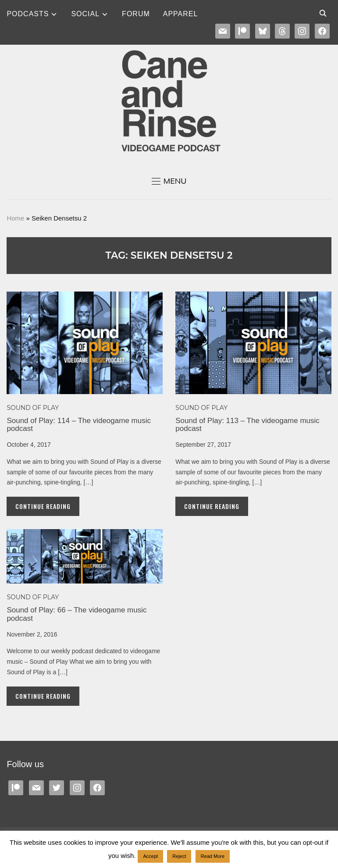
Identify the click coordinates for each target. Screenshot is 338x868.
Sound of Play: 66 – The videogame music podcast (76, 614)
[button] (169, 181)
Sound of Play (33, 408)
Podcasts (28, 14)
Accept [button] (150, 856)
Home (15, 218)
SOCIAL (85, 14)
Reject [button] (179, 856)
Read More (213, 856)
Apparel (181, 14)
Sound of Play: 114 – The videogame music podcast (79, 425)
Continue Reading (43, 506)
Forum (136, 14)
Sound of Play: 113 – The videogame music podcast (247, 425)
